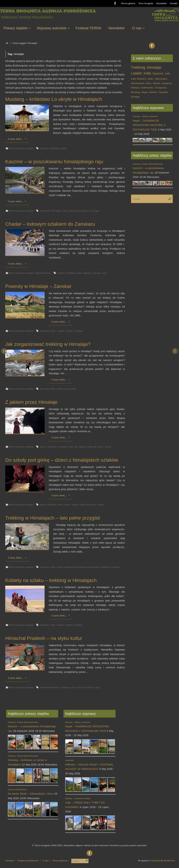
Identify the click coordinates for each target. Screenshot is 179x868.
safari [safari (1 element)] (150, 79)
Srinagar (95, 211)
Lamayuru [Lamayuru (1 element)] (167, 83)
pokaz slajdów (64, 567)
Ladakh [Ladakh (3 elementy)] (136, 73)
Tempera (156, 861)
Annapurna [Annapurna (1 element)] (161, 88)
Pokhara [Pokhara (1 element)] (135, 88)
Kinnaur (81, 687)
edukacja (52, 447)
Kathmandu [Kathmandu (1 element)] (147, 88)
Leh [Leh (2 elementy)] (167, 74)
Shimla (90, 687)
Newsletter (162, 3)
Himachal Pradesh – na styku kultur (44, 638)
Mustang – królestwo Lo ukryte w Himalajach (54, 99)
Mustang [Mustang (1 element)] (135, 92)
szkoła (108, 447)
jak (76, 447)
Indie (64, 211)
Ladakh (60, 331)
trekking (87, 273)
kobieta (60, 625)
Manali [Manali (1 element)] (156, 83)
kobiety (69, 625)
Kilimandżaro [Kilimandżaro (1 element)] (138, 83)
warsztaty (71, 389)
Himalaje (44, 148)
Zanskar (97, 273)
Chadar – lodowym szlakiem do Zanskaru (50, 224)
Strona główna (128, 3)
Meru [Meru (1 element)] (149, 83)
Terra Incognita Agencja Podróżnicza (48, 11)
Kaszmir (85, 211)
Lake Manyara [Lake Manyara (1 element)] (138, 79)
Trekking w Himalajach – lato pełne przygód (53, 518)
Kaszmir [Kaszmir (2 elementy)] (158, 74)
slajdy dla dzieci (95, 447)
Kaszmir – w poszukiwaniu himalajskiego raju (54, 162)
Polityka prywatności (28, 861)
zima (105, 273)
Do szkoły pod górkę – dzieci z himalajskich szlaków (62, 460)
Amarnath (45, 211)
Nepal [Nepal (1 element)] (144, 92)
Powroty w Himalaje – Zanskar (38, 286)
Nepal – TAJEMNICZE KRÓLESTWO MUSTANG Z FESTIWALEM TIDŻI (87, 727)
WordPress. (169, 861)
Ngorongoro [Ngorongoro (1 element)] (161, 79)
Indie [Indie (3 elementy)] (147, 73)
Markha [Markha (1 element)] (153, 92)
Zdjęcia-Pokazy (43, 273)
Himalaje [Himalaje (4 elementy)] (154, 67)
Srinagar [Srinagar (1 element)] (135, 97)
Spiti (97, 687)
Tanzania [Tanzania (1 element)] (163, 92)
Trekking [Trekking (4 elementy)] (138, 67)
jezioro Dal (74, 211)
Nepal (64, 148)
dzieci (43, 447)
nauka (67, 505)
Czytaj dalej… (18, 139)
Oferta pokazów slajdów (21, 148)
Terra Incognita (146, 3)
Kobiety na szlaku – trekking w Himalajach (51, 580)
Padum (69, 331)
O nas (45, 861)
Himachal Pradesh (49, 687)
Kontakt (174, 3)
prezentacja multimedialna (86, 567)
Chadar (61, 273)
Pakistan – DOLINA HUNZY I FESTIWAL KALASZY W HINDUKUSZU (89, 765)
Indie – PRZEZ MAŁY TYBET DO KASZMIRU (85, 803)
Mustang (55, 148)
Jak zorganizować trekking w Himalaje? (48, 344)
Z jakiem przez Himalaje (31, 402)
